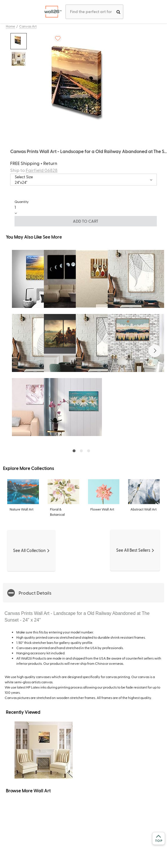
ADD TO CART (86, 221)
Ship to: (34, 170)
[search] (118, 12)
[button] (155, 351)
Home (10, 26)
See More (52, 237)
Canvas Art (28, 26)
